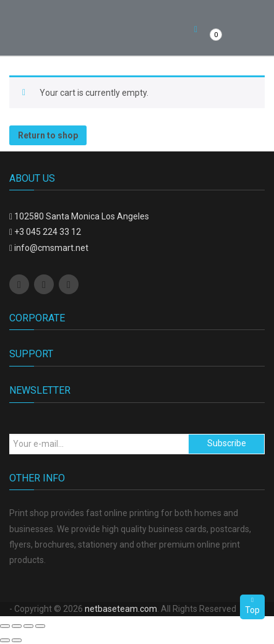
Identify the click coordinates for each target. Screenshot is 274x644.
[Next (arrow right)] (17, 640)
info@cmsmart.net (51, 248)
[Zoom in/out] (40, 626)
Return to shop (48, 135)
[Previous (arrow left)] (5, 640)
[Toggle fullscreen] (28, 626)
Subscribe (227, 443)
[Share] (17, 626)
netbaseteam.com (121, 609)
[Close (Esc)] (5, 626)
